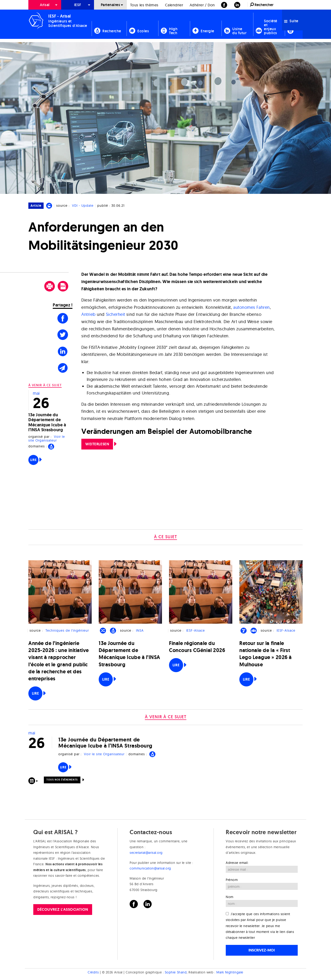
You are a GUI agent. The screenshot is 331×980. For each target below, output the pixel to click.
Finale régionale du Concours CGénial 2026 (197, 647)
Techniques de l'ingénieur (67, 630)
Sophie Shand (176, 972)
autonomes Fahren (252, 307)
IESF (78, 5)
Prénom (232, 880)
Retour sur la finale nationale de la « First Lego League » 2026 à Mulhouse (266, 654)
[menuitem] (45, 5)
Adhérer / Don (202, 5)
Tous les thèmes (144, 5)
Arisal (45, 5)
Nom (230, 897)
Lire (33, 460)
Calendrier (174, 5)
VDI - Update (83, 206)
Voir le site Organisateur (47, 438)
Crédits (93, 972)
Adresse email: (237, 863)
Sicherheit (116, 314)
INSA (140, 630)
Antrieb (88, 314)
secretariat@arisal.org (146, 853)
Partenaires (111, 5)
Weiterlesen (97, 444)
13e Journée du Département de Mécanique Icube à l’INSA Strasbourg (47, 422)
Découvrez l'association (63, 909)
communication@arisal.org (150, 868)
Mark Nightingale (230, 972)
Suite (291, 21)
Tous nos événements (62, 780)
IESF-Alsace (196, 630)
